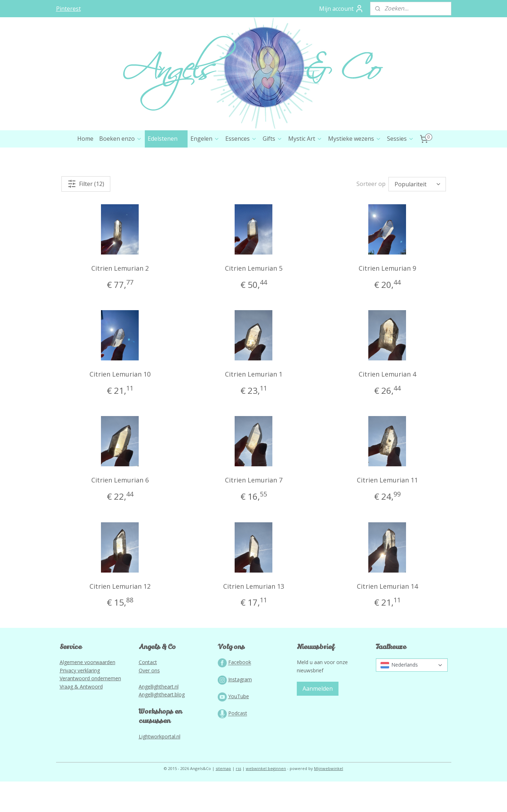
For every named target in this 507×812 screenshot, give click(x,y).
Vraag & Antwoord (81, 717)
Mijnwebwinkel (329, 799)
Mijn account (341, 9)
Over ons (149, 701)
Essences (241, 169)
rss (238, 799)
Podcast (238, 744)
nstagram (241, 710)
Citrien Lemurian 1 (253, 405)
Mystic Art (305, 169)
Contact (148, 693)
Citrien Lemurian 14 (387, 617)
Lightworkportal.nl (160, 767)
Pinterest (68, 9)
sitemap (223, 799)
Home (85, 169)
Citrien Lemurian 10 (120, 405)
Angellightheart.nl (159, 717)
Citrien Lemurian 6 (120, 510)
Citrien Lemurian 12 (120, 617)
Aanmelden (318, 719)
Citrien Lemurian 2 (120, 299)
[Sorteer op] (417, 215)
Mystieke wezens (355, 169)
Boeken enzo (121, 169)
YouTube (239, 727)
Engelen (205, 169)
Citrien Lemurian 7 (253, 510)
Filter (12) (86, 214)
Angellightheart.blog (162, 725)
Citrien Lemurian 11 (387, 510)
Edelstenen (166, 169)
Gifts (273, 169)
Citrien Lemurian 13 (253, 617)
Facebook (240, 693)
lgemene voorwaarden (89, 693)
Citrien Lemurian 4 (387, 405)
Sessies (400, 169)
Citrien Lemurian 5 (253, 299)
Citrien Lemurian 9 (387, 299)
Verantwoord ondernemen (90, 709)
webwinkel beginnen (266, 799)
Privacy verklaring (80, 701)
